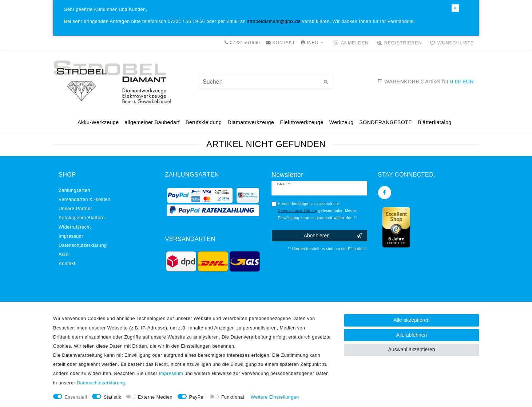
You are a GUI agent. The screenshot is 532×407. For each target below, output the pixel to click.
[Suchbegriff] (266, 82)
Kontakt (67, 264)
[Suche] (326, 83)
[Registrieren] (399, 43)
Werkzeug (342, 122)
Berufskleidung (204, 122)
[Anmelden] (351, 43)
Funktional (233, 397)
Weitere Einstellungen (275, 397)
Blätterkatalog (435, 122)
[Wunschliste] (450, 43)
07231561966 (242, 43)
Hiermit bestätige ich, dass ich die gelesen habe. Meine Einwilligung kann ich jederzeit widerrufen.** (317, 211)
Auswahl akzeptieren (411, 349)
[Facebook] (385, 193)
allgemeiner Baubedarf (152, 122)
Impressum (71, 236)
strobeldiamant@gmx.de (274, 21)
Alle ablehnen (412, 335)
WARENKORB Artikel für (426, 82)
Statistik (113, 397)
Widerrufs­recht (75, 227)
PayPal (197, 397)
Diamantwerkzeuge (251, 122)
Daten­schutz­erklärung (83, 245)
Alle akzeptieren (412, 320)
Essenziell (76, 397)
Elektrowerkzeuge (301, 122)
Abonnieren (332, 236)
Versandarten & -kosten (85, 199)
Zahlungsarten (74, 190)
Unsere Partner (75, 209)
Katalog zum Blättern (82, 218)
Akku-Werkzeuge (98, 122)
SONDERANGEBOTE (386, 122)
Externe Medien (155, 397)
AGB (64, 254)
